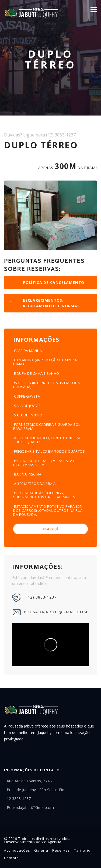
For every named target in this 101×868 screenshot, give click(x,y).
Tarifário (82, 850)
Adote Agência (48, 842)
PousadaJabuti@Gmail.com (50, 612)
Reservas (61, 850)
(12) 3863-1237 (34, 598)
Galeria (41, 850)
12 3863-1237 (19, 799)
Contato (11, 858)
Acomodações (17, 850)
